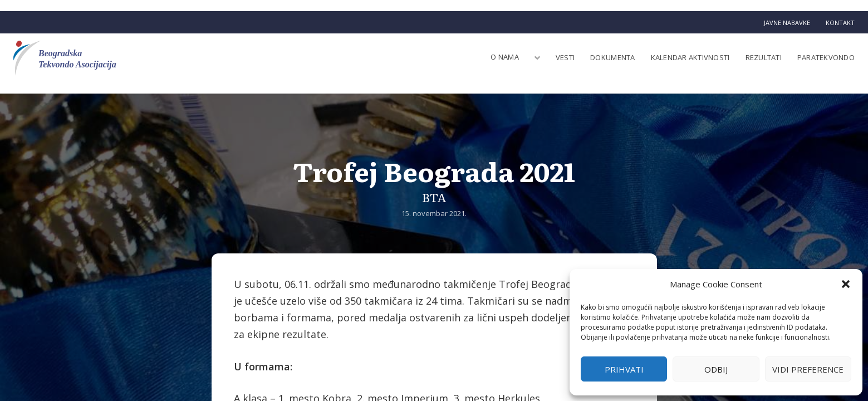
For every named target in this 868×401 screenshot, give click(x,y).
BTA (434, 197)
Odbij (716, 369)
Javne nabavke (787, 23)
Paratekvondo (826, 57)
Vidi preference (808, 369)
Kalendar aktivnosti (690, 57)
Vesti (565, 57)
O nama (505, 57)
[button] (846, 284)
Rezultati (764, 57)
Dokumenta (612, 57)
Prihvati (624, 369)
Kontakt (840, 23)
